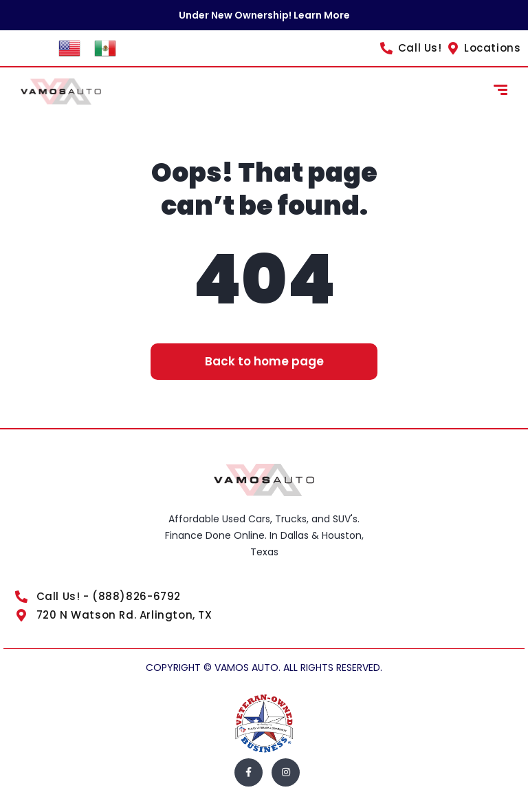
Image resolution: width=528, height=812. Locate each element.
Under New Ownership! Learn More (264, 15)
